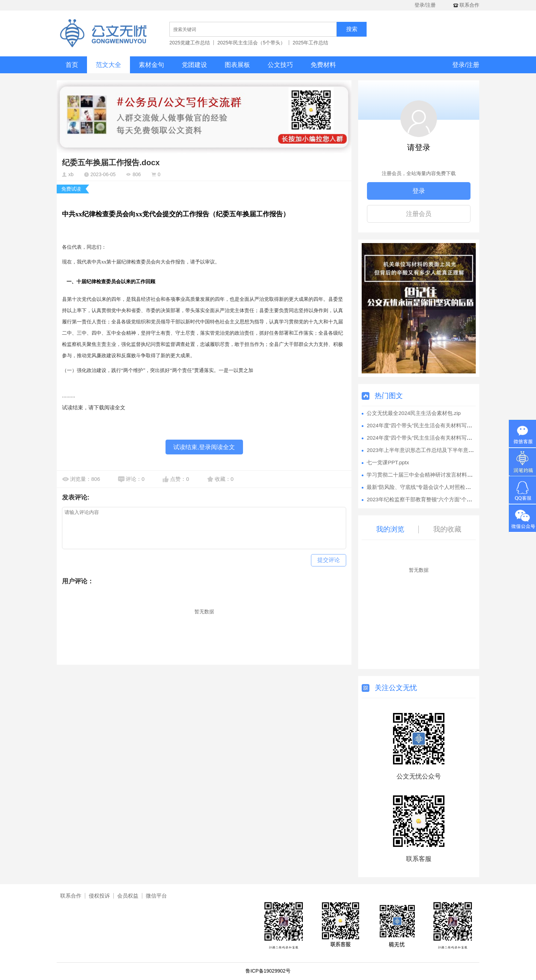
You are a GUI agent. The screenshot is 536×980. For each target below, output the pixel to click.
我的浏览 (390, 529)
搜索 (352, 29)
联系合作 (71, 896)
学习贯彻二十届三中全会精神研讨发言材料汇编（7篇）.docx (438, 475)
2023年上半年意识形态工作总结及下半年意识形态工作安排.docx (442, 450)
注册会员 (419, 214)
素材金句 (151, 65)
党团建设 (194, 65)
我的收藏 (447, 529)
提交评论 (329, 560)
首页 (72, 65)
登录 (419, 191)
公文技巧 (280, 65)
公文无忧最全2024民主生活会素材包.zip (414, 413)
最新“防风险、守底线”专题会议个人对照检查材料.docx (430, 487)
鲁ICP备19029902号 (268, 971)
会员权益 (128, 896)
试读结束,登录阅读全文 (204, 447)
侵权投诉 (99, 896)
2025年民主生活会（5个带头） (251, 43)
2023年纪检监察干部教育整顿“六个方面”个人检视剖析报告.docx (441, 499)
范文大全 (108, 65)
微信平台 (156, 896)
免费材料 (323, 65)
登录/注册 (425, 5)
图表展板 (237, 65)
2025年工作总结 (310, 43)
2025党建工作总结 (190, 43)
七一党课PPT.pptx (388, 462)
